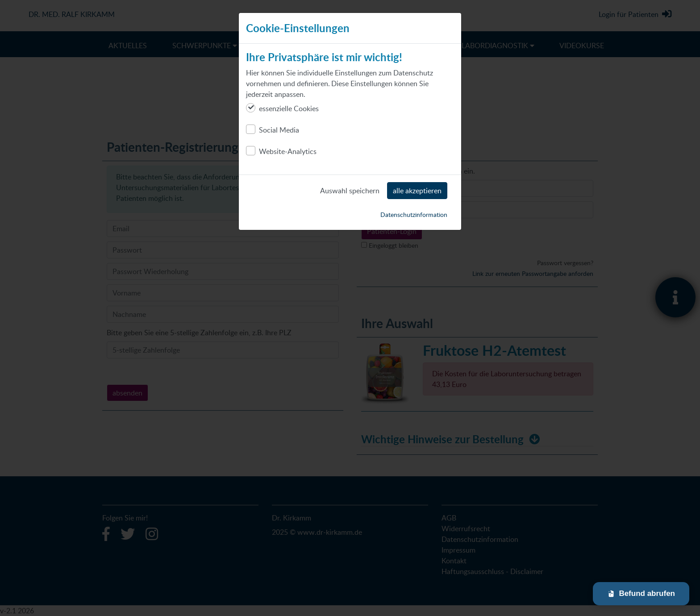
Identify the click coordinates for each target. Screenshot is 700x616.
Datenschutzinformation (414, 214)
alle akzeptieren (417, 191)
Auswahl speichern (350, 191)
